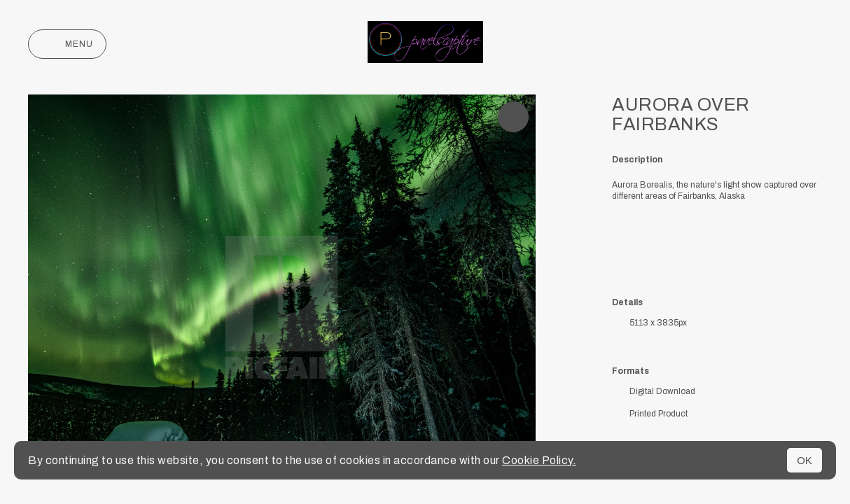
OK (804, 460)
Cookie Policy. (539, 460)
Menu (67, 44)
